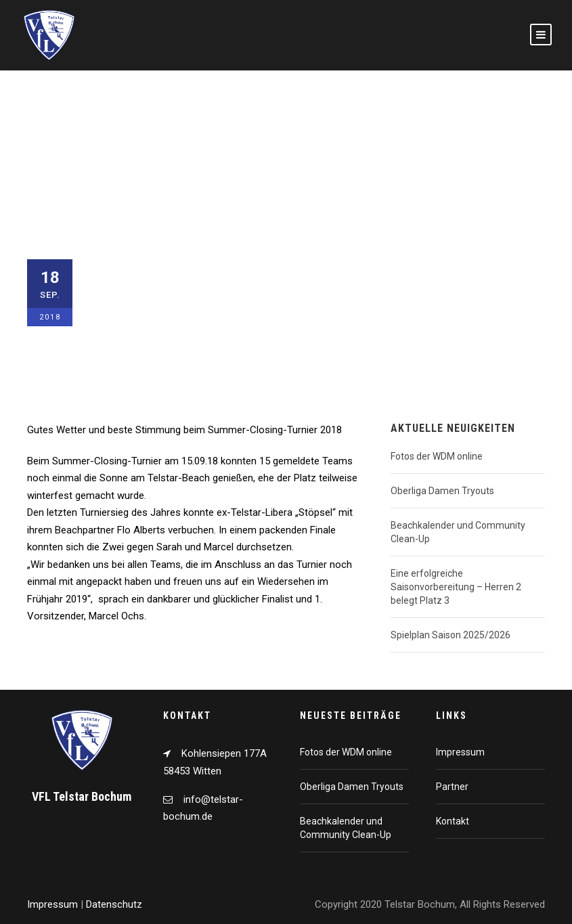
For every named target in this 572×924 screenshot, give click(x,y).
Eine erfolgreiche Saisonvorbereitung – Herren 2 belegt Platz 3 (456, 587)
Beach (182, 350)
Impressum (460, 752)
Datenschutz (114, 904)
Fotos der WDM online (437, 456)
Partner (452, 787)
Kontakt (453, 821)
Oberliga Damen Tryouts (442, 491)
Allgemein (139, 350)
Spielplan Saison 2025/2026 (450, 635)
